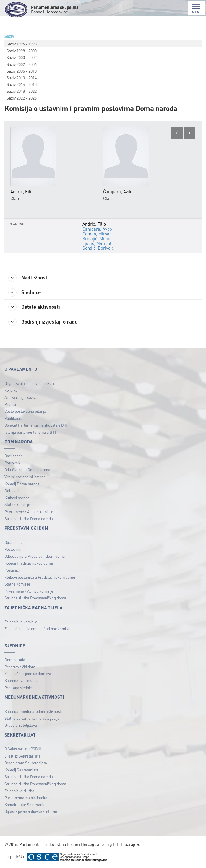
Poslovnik (13, 463)
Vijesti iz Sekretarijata (22, 756)
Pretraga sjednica (19, 688)
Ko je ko (11, 391)
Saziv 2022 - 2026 (22, 98)
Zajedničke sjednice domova (28, 674)
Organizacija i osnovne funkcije (30, 384)
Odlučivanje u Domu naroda (27, 470)
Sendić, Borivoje (98, 248)
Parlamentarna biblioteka (26, 798)
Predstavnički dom (20, 667)
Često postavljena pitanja (25, 412)
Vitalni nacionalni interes (25, 477)
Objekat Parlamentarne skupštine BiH (36, 426)
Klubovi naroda (17, 498)
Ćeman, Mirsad (97, 234)
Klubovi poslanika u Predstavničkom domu (40, 578)
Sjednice (26, 292)
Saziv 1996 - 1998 (22, 44)
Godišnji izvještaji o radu (44, 322)
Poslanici (12, 571)
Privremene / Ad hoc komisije (29, 512)
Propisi (10, 405)
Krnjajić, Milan (96, 238)
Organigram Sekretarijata (26, 763)
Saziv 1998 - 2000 (22, 51)
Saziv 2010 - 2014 (22, 77)
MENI (196, 9)
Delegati (12, 491)
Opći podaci (14, 456)
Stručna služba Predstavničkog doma (35, 599)
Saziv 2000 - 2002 (22, 57)
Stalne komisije (17, 505)
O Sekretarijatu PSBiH (23, 749)
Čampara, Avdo (97, 229)
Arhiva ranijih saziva (21, 398)
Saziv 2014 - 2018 (22, 84)
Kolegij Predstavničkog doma (29, 564)
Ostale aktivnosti (35, 307)
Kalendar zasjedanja (21, 681)
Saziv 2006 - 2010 (22, 71)
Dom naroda (15, 660)
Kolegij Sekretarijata (22, 770)
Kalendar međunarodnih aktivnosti (33, 712)
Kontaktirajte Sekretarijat (26, 805)
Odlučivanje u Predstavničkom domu (35, 557)
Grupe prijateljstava (21, 726)
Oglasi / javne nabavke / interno (31, 812)
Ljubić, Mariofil (97, 243)
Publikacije (14, 419)
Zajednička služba (19, 791)
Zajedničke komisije (21, 622)
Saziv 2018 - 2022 (22, 91)
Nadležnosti (30, 278)
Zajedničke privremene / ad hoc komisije (38, 629)
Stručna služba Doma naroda (29, 519)
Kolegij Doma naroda (22, 484)
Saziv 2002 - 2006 (22, 64)
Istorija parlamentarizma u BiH (30, 433)
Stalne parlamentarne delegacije (32, 719)
